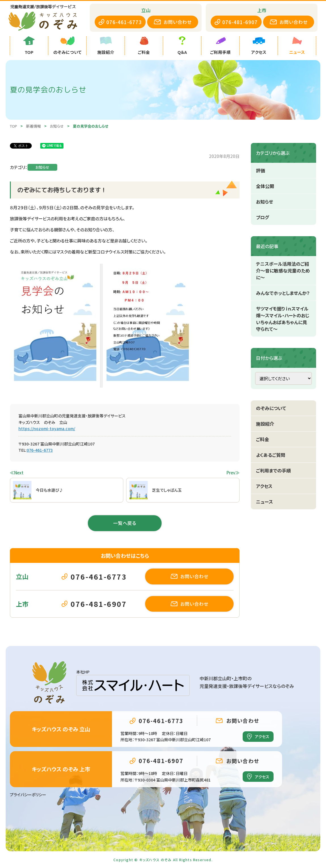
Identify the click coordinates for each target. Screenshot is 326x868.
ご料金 (263, 439)
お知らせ (42, 167)
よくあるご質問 (271, 455)
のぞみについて (271, 408)
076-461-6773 (40, 450)
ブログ (263, 217)
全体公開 (265, 186)
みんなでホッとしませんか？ (283, 293)
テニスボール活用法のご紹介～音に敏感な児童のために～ (283, 271)
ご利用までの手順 (273, 470)
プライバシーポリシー (28, 795)
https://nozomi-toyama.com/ (47, 428)
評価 (261, 170)
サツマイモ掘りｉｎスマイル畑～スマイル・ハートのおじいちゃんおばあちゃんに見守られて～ (283, 319)
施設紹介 (265, 424)
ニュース (264, 502)
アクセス (264, 486)
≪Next (17, 473)
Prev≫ (233, 473)
